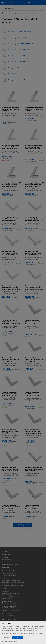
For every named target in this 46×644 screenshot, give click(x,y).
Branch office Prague (9, 619)
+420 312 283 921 (8, 601)
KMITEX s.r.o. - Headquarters (11, 611)
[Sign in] (34, 3)
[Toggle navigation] (3, 3)
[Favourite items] (39, 3)
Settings (7, 638)
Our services (6, 555)
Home (4, 13)
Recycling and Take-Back (10, 564)
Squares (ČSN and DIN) (21, 13)
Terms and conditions (9, 573)
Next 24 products (24, 531)
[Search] (29, 3)
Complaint (5, 578)
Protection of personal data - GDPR (13, 583)
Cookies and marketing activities (12, 585)
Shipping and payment (9, 576)
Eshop (11, 13)
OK (18, 638)
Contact (4, 589)
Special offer (6, 559)
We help (4, 562)
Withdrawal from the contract (11, 580)
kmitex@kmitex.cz (9, 603)
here (16, 641)
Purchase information (9, 571)
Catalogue (5, 557)
